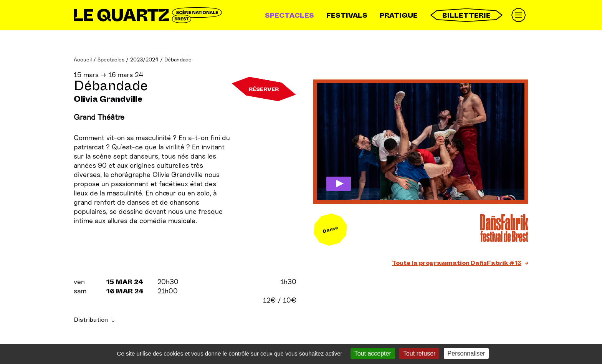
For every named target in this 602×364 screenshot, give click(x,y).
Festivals (347, 15)
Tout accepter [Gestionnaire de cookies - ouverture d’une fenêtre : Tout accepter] (373, 353)
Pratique (399, 15)
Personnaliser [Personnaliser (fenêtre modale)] (466, 353)
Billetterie (466, 15)
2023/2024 (144, 59)
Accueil (83, 59)
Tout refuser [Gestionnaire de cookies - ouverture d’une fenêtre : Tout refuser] (419, 353)
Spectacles (289, 15)
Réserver (264, 89)
